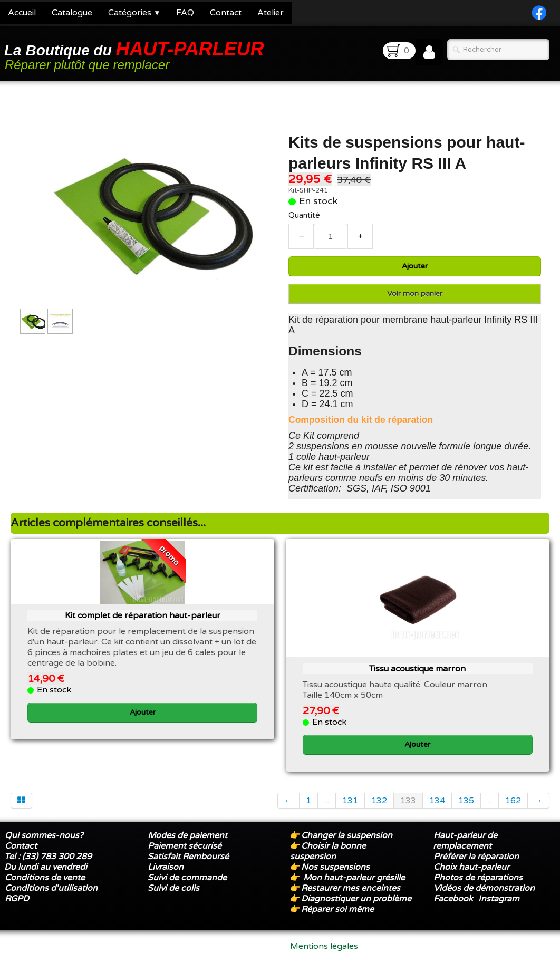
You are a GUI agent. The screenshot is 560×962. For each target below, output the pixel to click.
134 (437, 801)
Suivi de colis (173, 888)
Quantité (304, 215)
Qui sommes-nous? (44, 835)
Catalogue (72, 13)
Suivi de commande (187, 878)
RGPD (17, 899)
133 (408, 801)
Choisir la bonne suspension (328, 851)
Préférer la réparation (476, 857)
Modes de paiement (187, 835)
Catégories (134, 13)
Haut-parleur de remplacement (465, 841)
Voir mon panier (415, 294)
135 (466, 801)
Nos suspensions (335, 867)
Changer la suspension (347, 835)
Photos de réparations (478, 878)
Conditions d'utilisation (51, 888)
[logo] (136, 55)
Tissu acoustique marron (417, 669)
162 (513, 801)
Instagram (499, 899)
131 (350, 801)
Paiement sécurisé (185, 846)
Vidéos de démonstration (484, 888)
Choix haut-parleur (472, 867)
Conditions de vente (45, 878)
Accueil (22, 13)
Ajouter (415, 266)
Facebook (453, 899)
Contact (226, 13)
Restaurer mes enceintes (351, 888)
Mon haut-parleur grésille (354, 878)
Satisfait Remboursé (188, 857)
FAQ (185, 13)
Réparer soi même (337, 909)
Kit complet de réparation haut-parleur (143, 615)
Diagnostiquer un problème (356, 899)
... (327, 801)
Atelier (271, 13)
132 (379, 801)
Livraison (166, 867)
